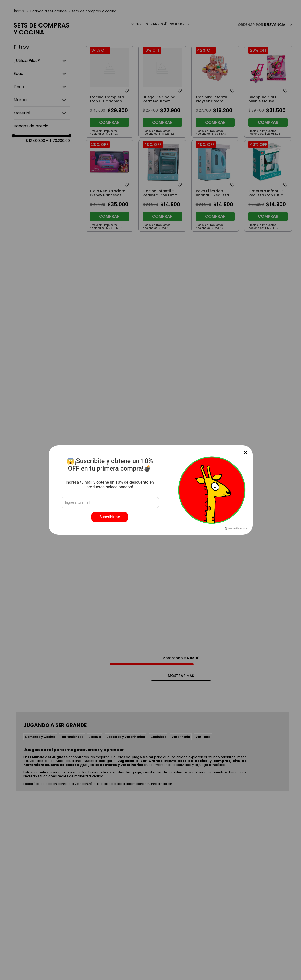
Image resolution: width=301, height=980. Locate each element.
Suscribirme (110, 517)
